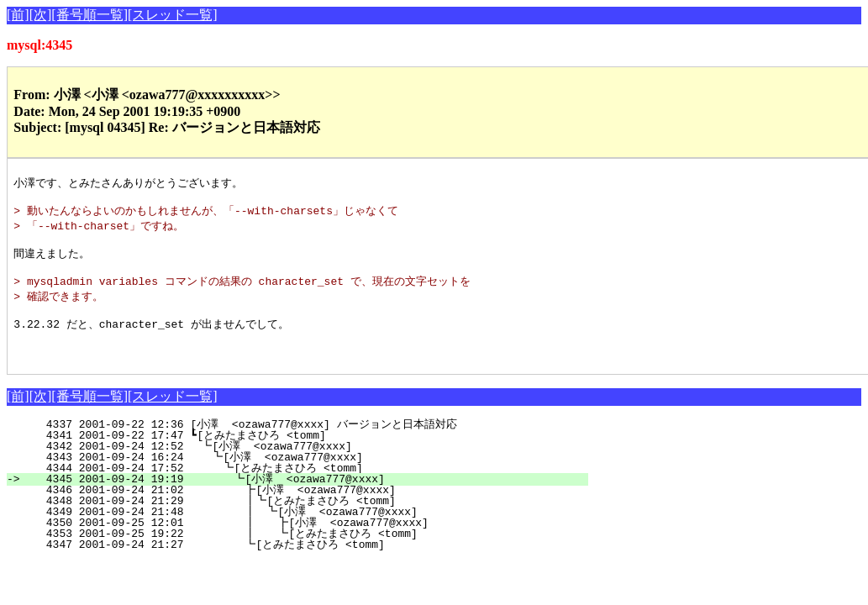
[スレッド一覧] (173, 15)
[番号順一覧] (89, 15)
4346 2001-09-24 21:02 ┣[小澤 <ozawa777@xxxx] (303, 511)
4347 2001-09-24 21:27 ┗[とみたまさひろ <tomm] (298, 566)
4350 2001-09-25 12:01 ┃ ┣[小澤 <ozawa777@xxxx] (298, 544)
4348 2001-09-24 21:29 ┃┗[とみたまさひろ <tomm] (295, 522)
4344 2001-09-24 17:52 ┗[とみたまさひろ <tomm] (300, 489)
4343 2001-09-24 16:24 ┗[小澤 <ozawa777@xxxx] (307, 478)
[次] (41, 15)
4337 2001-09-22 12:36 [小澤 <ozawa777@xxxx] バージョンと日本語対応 (300, 445)
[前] (18, 15)
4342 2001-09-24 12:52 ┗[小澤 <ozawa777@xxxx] (308, 467)
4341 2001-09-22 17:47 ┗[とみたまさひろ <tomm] (303, 456)
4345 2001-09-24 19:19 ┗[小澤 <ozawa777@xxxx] (305, 500)
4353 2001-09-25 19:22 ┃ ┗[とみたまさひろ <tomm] (292, 555)
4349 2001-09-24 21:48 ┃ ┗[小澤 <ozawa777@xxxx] (299, 533)
